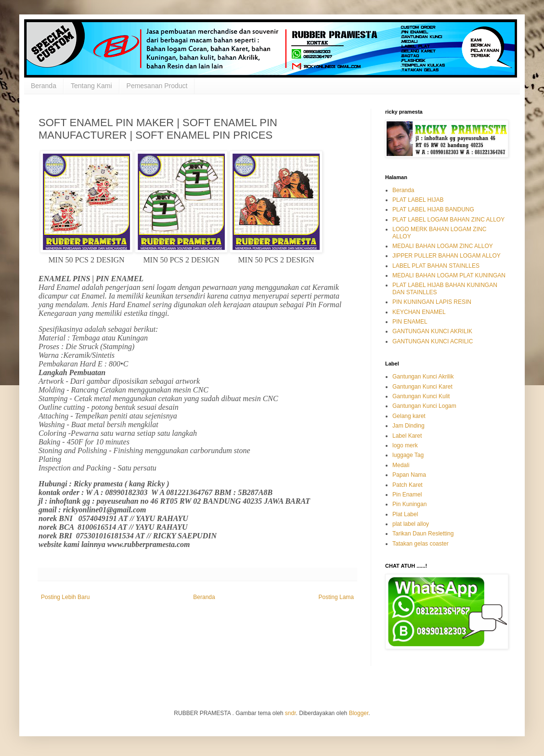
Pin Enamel (407, 495)
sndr (291, 713)
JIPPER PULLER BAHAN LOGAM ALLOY (447, 256)
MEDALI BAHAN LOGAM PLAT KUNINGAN (449, 275)
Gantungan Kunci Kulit (421, 396)
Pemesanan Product (157, 86)
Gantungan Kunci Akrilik (423, 377)
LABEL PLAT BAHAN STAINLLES (436, 266)
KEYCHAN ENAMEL (419, 312)
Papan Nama (409, 475)
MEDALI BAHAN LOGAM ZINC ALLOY (443, 246)
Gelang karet (409, 416)
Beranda (44, 86)
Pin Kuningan (409, 504)
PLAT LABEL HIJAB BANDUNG (433, 209)
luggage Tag (408, 455)
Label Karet (407, 436)
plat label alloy (411, 524)
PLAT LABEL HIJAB (418, 200)
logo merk (405, 445)
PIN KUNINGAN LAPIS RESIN (432, 302)
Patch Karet (408, 485)
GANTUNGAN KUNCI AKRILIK (432, 331)
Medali (401, 465)
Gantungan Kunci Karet (422, 387)
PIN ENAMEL (410, 322)
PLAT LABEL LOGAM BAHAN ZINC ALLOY (448, 220)
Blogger (359, 713)
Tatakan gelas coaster (421, 544)
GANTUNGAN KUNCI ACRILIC (433, 341)
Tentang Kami (91, 86)
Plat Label (405, 514)
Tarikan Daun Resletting (423, 534)
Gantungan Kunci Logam (424, 406)
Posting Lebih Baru (65, 597)
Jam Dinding (408, 426)
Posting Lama (336, 597)
